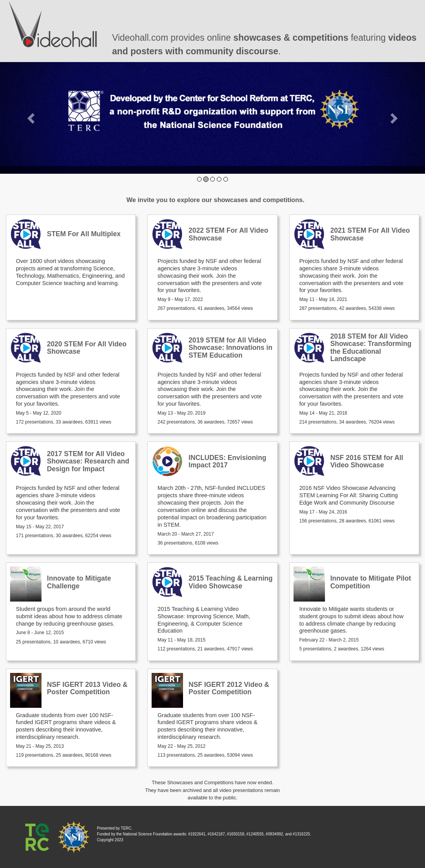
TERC (126, 828)
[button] (32, 118)
